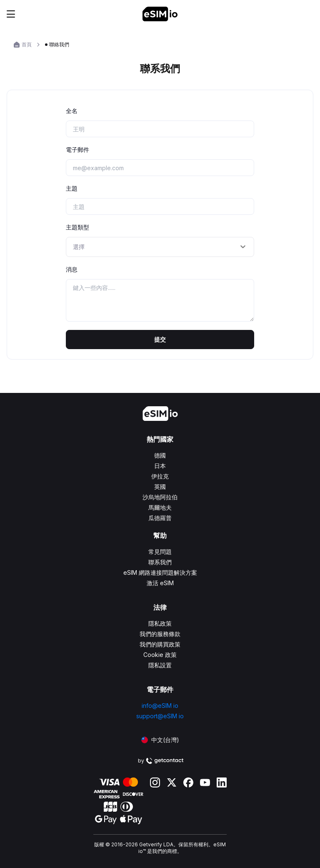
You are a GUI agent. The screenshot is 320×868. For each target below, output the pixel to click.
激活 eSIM (160, 583)
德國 (160, 455)
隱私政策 (160, 623)
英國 (160, 487)
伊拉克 (160, 476)
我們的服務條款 (160, 634)
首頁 (27, 44)
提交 (160, 339)
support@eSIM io (160, 716)
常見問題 (160, 552)
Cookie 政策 (160, 655)
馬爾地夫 (160, 507)
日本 (160, 466)
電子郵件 (77, 150)
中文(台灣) (160, 740)
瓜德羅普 (160, 518)
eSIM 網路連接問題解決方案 (160, 572)
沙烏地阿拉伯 (160, 497)
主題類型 (77, 227)
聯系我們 (160, 562)
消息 (72, 269)
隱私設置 (160, 665)
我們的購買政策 (160, 644)
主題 (72, 188)
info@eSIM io (160, 706)
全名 (72, 111)
